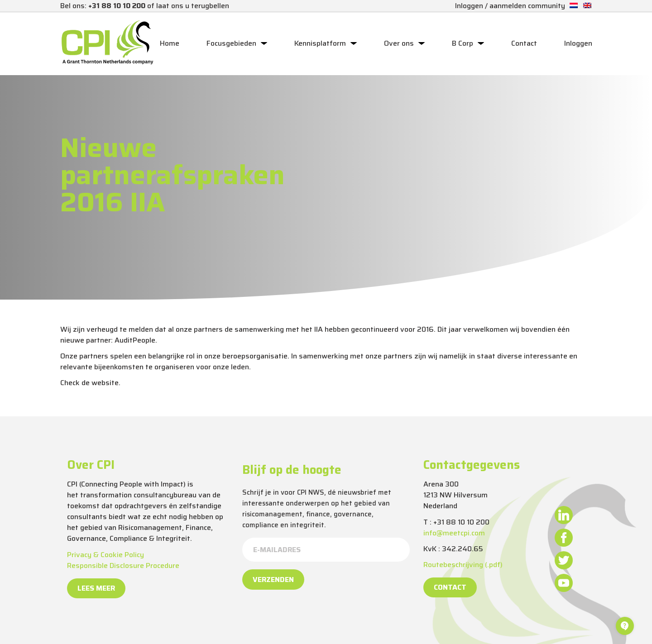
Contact (524, 43)
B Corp (463, 43)
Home (170, 43)
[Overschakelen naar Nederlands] (574, 6)
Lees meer (96, 588)
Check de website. (90, 383)
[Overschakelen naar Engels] (587, 6)
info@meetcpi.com (454, 533)
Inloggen (578, 43)
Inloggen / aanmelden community (510, 6)
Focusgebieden (231, 43)
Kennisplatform (320, 43)
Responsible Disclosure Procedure (123, 565)
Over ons (399, 43)
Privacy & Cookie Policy (105, 555)
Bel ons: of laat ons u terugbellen (145, 6)
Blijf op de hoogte (292, 470)
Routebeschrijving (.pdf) (463, 565)
